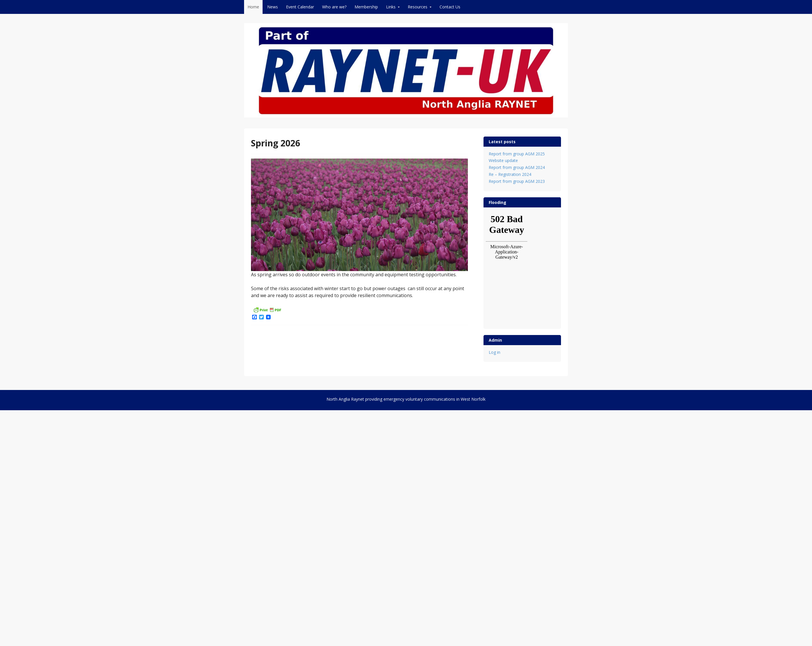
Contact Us (450, 7)
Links (391, 7)
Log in (494, 352)
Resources (418, 7)
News (273, 7)
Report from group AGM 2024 (517, 167)
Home (253, 7)
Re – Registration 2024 (510, 174)
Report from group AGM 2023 (517, 181)
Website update (503, 160)
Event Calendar (300, 7)
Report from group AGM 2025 (517, 154)
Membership (366, 7)
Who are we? (334, 7)
